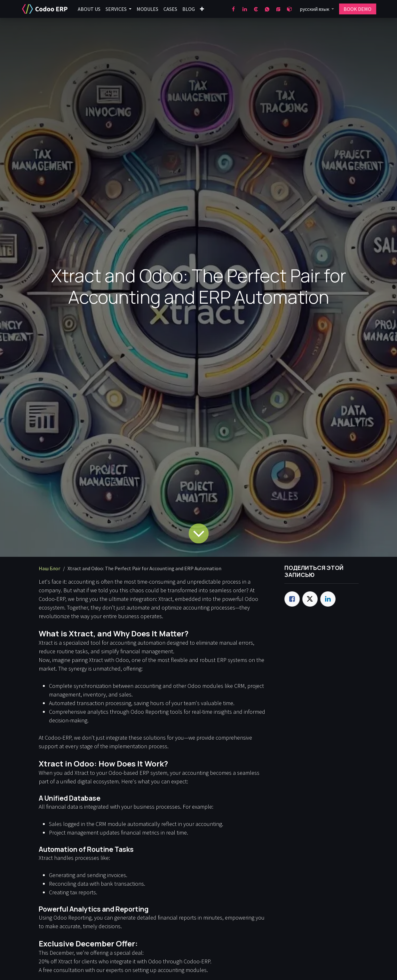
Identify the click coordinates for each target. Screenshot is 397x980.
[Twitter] (310, 599)
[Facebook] (234, 9)
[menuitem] (89, 9)
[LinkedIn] (245, 9)
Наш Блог (50, 568)
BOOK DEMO (357, 9)
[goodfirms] (278, 9)
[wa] (267, 9)
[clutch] (256, 9)
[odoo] (290, 9)
